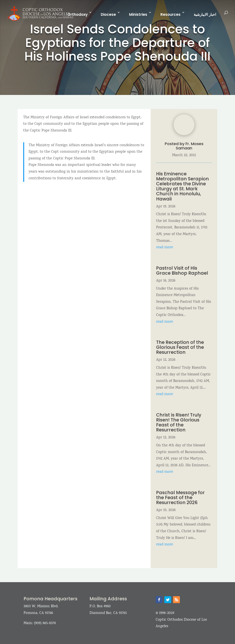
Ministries (138, 14)
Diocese (108, 14)
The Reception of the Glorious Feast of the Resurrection (180, 347)
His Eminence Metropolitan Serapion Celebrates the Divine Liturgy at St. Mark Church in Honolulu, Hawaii (182, 186)
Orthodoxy (78, 14)
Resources (170, 14)
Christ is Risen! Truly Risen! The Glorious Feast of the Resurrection (179, 422)
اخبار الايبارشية (205, 14)
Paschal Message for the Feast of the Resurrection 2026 (180, 497)
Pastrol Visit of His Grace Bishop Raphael (182, 271)
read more (165, 248)
